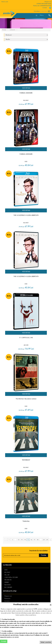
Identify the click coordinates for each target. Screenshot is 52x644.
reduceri (12, 30)
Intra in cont (5, 2)
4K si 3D (7, 575)
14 (25, 540)
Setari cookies (46, 642)
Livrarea (7, 601)
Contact (45, 8)
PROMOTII (8, 580)
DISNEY (7, 582)
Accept (4, 641)
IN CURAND (8, 587)
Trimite (43, 555)
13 (22, 540)
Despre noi (48, 2)
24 (47, 540)
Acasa (4, 30)
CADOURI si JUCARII (11, 577)
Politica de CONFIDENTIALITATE (42, 6)
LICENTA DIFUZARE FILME (44, 4)
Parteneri (7, 599)
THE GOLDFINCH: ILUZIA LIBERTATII (26, 215)
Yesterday (26, 521)
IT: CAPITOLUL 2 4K (26, 338)
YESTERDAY (26, 460)
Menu (42, 15)
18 (38, 540)
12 (19, 540)
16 (31, 540)
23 (44, 540)
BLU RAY (7, 572)
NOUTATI (7, 585)
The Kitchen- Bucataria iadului (26, 399)
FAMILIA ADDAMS (26, 93)
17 (34, 540)
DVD (6, 570)
